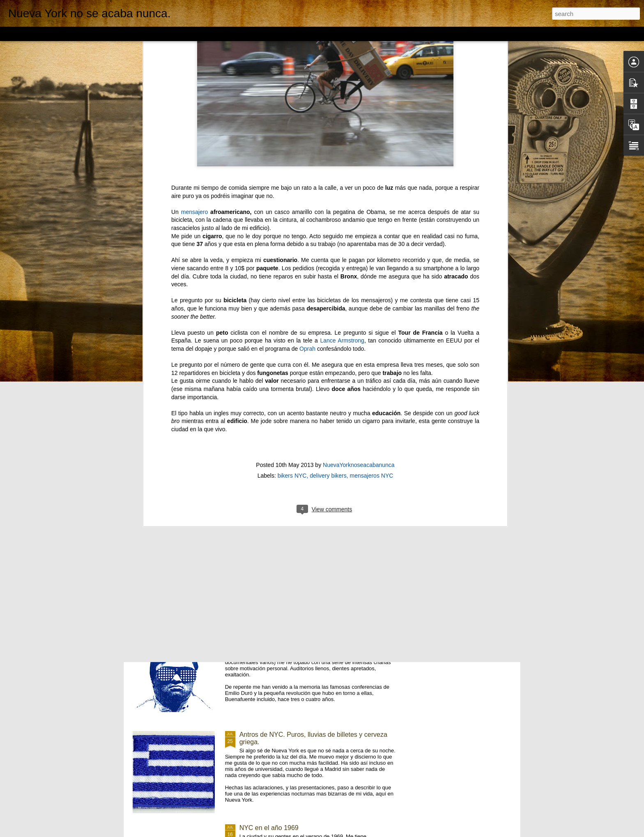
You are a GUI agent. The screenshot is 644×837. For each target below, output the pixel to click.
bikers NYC (292, 252)
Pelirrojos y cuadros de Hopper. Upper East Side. (311, 455)
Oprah (307, 124)
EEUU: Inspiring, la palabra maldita (291, 641)
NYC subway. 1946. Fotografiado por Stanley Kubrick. (318, 548)
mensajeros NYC (372, 252)
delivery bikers (328, 252)
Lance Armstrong (342, 117)
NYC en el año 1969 (269, 828)
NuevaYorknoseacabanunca (359, 241)
